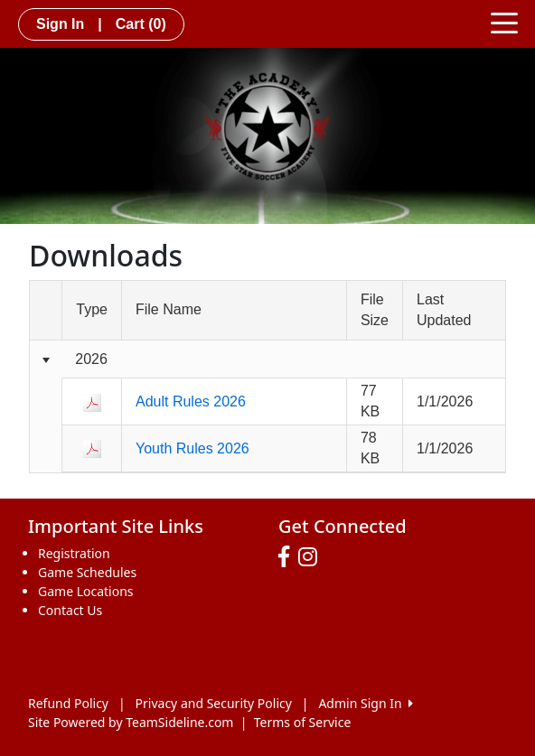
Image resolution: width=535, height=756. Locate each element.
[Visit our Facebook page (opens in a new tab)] (288, 557)
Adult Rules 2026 (191, 401)
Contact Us (70, 610)
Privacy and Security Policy (214, 703)
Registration (74, 553)
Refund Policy (68, 703)
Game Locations (86, 591)
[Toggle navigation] (504, 22)
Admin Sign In (365, 703)
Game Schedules (87, 572)
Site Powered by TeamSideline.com (131, 722)
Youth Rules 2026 (192, 448)
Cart (141, 24)
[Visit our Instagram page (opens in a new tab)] (312, 557)
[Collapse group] (46, 360)
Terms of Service (303, 722)
